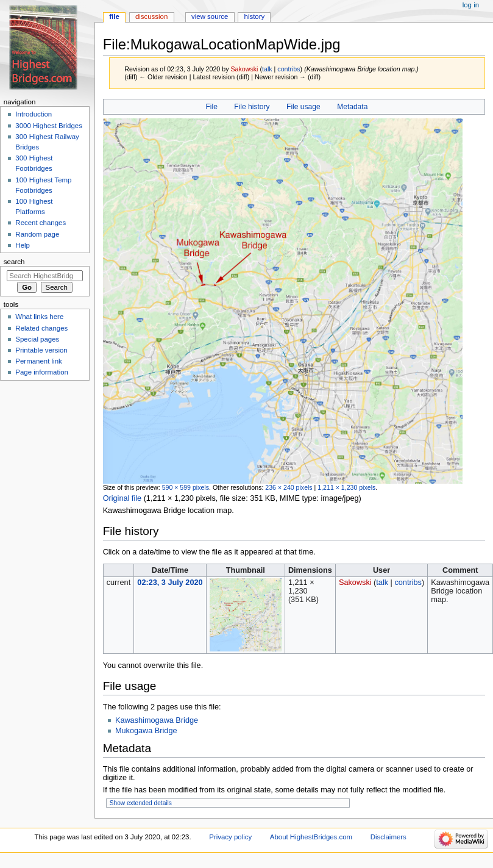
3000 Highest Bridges (49, 126)
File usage (303, 107)
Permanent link (38, 361)
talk (267, 69)
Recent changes (41, 223)
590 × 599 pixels (186, 487)
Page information (42, 372)
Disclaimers (388, 837)
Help (23, 245)
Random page (37, 234)
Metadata (352, 107)
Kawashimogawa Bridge (157, 720)
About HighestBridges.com (311, 837)
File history (252, 107)
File (211, 107)
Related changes (41, 328)
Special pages (37, 339)
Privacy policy (230, 837)
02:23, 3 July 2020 (170, 583)
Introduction (34, 114)
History (255, 16)
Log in (471, 5)
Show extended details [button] (141, 803)
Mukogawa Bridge (146, 731)
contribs (289, 69)
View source (210, 16)
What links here (39, 317)
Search (14, 262)
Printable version (41, 350)
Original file (122, 498)
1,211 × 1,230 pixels (346, 487)
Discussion (151, 16)
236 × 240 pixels (289, 487)
